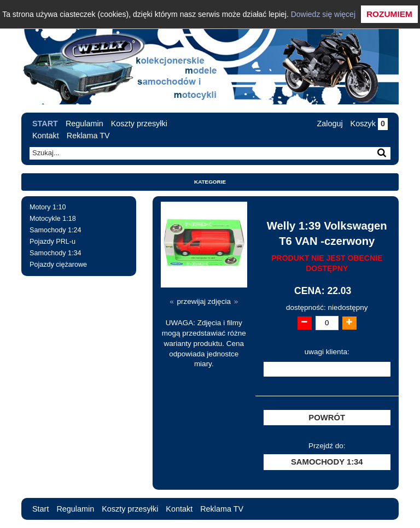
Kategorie (210, 182)
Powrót (327, 418)
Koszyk (369, 124)
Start (45, 124)
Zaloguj (329, 124)
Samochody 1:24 (56, 230)
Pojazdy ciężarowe (58, 265)
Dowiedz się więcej (323, 14)
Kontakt (46, 136)
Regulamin (84, 124)
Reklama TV (88, 136)
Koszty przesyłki (139, 124)
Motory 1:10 (48, 207)
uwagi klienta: (327, 352)
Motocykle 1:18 (53, 219)
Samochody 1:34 (56, 253)
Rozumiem (389, 14)
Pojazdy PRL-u (52, 242)
